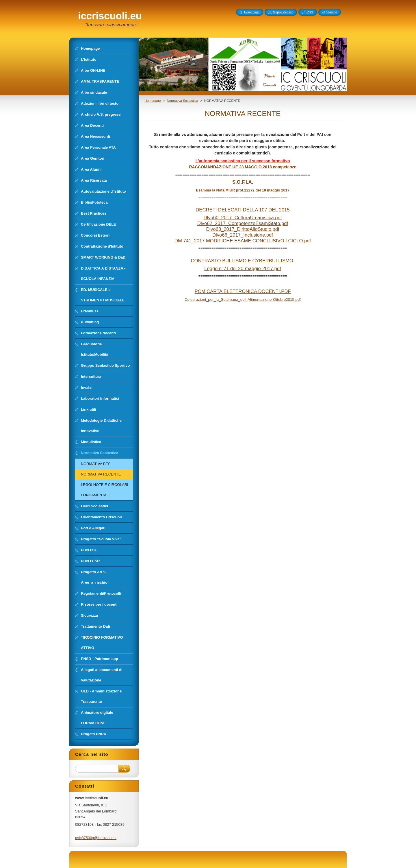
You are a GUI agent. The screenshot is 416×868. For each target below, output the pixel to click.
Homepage (153, 101)
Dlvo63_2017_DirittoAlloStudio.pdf (243, 229)
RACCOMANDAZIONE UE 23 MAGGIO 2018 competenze (243, 167)
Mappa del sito (283, 12)
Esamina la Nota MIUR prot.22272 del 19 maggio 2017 (243, 190)
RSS (310, 12)
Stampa (332, 12)
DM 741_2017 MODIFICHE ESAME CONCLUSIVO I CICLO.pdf (243, 241)
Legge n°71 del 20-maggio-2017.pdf (243, 269)
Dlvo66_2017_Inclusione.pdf (243, 235)
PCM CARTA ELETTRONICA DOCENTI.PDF (243, 291)
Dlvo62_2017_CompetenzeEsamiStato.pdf (243, 223)
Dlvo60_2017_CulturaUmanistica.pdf (243, 218)
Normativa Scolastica (182, 101)
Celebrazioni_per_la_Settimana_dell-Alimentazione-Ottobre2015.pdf (243, 300)
